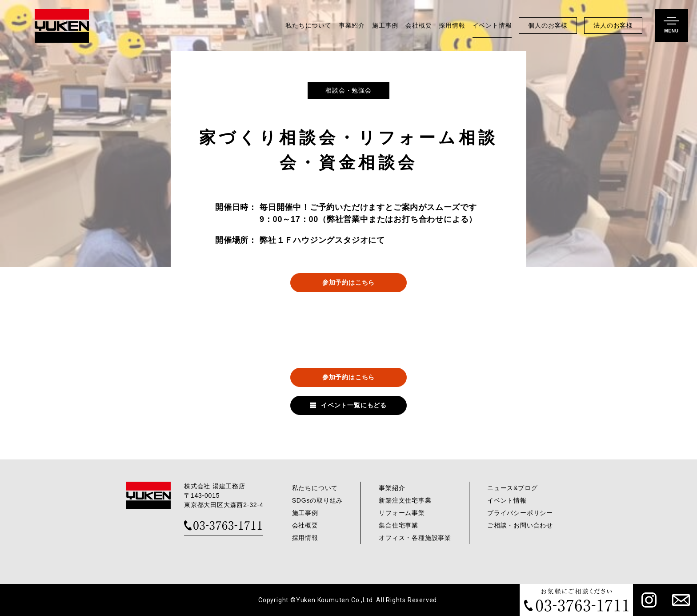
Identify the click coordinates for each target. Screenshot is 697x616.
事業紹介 (352, 26)
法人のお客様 (613, 26)
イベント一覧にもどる (354, 405)
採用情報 (452, 26)
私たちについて (308, 26)
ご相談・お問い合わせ (520, 525)
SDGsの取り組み (318, 500)
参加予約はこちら (348, 282)
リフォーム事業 (402, 513)
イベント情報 (492, 26)
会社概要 (419, 26)
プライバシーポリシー (520, 513)
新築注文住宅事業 (405, 500)
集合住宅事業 (399, 525)
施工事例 (385, 26)
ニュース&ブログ (513, 488)
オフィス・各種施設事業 (415, 538)
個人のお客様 (548, 26)
